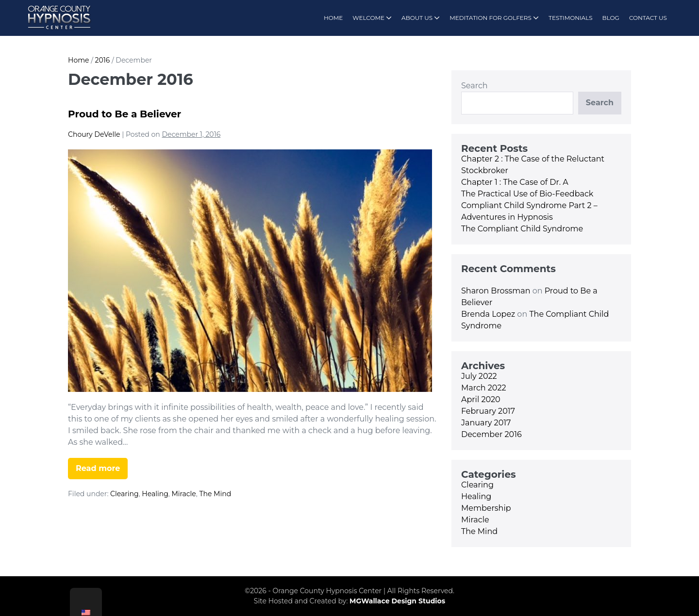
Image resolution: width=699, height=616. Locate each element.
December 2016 (491, 434)
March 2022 (484, 388)
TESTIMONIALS (571, 18)
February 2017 (488, 411)
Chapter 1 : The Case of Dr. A (515, 182)
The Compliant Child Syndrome (522, 229)
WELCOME (372, 18)
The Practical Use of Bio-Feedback (527, 194)
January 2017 (486, 423)
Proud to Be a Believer (125, 114)
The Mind (215, 494)
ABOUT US (421, 18)
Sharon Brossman (496, 291)
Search (474, 86)
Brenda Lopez (488, 314)
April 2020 (481, 399)
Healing (155, 494)
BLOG (611, 18)
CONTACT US (648, 18)
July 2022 (479, 376)
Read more (102, 471)
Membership (486, 508)
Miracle (183, 494)
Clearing (125, 494)
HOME (333, 18)
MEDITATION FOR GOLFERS (494, 18)
